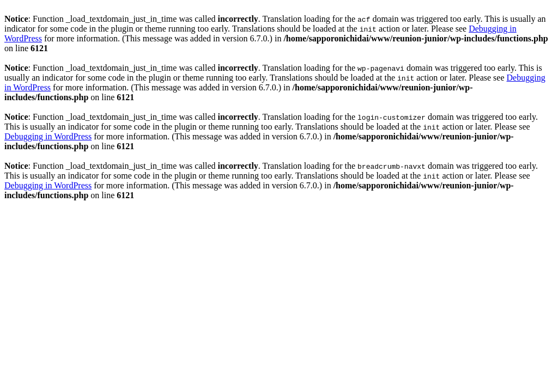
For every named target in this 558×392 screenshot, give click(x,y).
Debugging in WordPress (48, 136)
